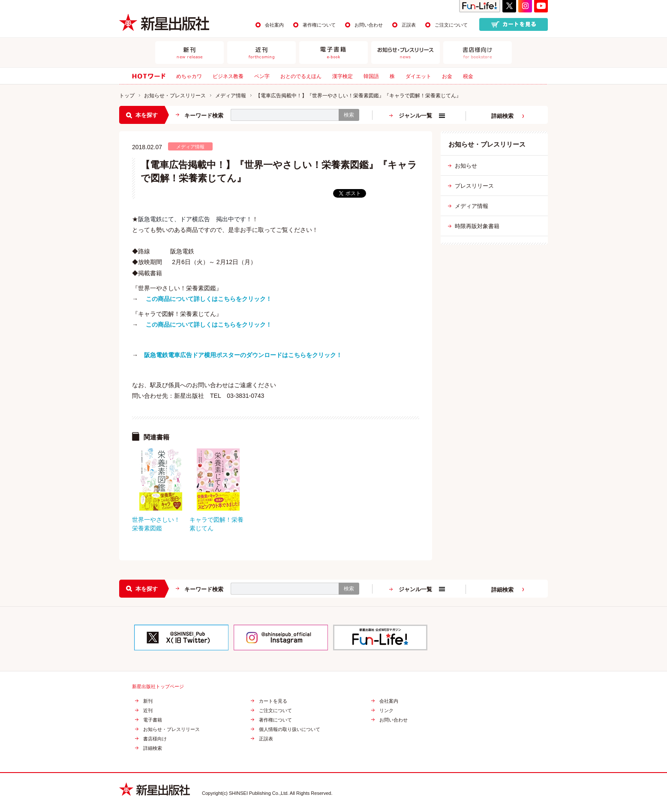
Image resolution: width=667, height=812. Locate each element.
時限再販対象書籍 (477, 226)
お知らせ (466, 166)
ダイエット (418, 76)
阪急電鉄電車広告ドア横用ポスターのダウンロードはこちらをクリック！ (243, 355)
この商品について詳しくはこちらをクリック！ (209, 299)
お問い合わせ (369, 25)
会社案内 (274, 25)
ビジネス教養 (228, 76)
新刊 (148, 701)
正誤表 (409, 25)
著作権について (319, 25)
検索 (349, 115)
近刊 (148, 711)
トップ (127, 96)
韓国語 (371, 76)
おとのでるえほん (301, 76)
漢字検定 (343, 76)
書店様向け (155, 739)
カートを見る (273, 701)
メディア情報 (231, 96)
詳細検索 (502, 116)
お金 (447, 76)
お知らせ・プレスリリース (175, 96)
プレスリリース (474, 186)
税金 (468, 76)
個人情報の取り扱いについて (290, 729)
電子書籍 (153, 720)
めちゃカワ (189, 76)
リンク (386, 711)
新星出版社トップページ (158, 687)
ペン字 (262, 76)
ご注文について (451, 25)
